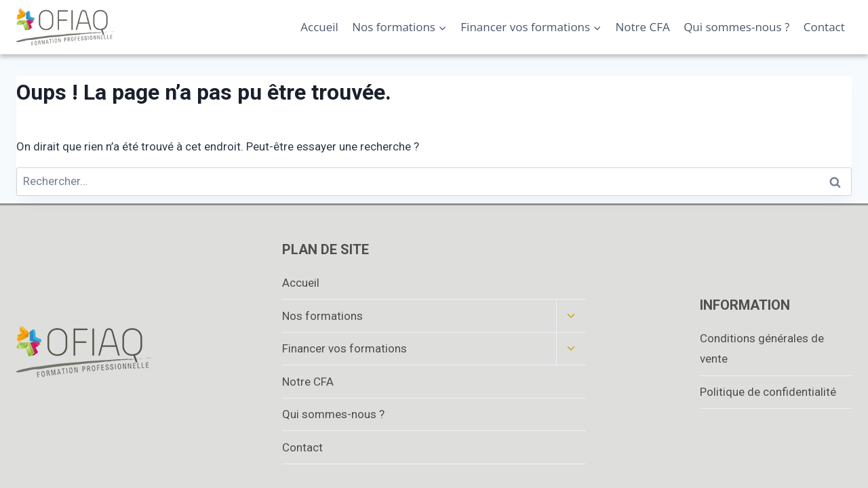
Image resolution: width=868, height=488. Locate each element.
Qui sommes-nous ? (736, 27)
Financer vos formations (344, 348)
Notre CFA (643, 27)
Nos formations (322, 316)
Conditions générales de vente (762, 349)
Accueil (319, 27)
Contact (824, 27)
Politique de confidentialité (768, 392)
